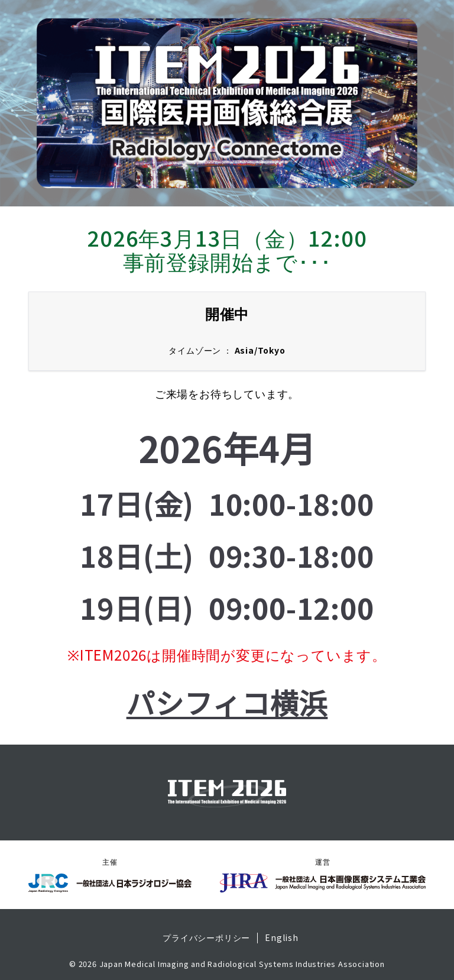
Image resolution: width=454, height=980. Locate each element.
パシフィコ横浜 (227, 702)
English (282, 938)
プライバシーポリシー (206, 938)
